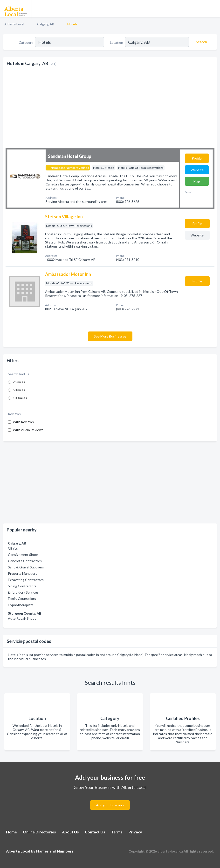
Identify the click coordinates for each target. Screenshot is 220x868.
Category (26, 42)
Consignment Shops (23, 555)
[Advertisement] (110, 482)
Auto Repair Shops (22, 618)
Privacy (135, 832)
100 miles (20, 398)
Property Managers (23, 573)
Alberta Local (14, 24)
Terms (117, 832)
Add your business (110, 805)
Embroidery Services (23, 592)
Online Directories (39, 832)
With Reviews (23, 422)
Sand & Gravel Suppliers (26, 567)
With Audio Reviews (28, 430)
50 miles (19, 390)
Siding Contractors (22, 586)
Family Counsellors (22, 599)
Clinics (13, 548)
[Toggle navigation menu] (213, 8)
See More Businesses (110, 336)
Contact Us (95, 832)
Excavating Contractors (26, 580)
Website (197, 170)
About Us (70, 832)
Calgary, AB (46, 24)
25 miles (19, 382)
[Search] (201, 42)
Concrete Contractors (25, 561)
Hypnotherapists (21, 605)
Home (11, 832)
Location (117, 42)
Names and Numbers (55, 851)
